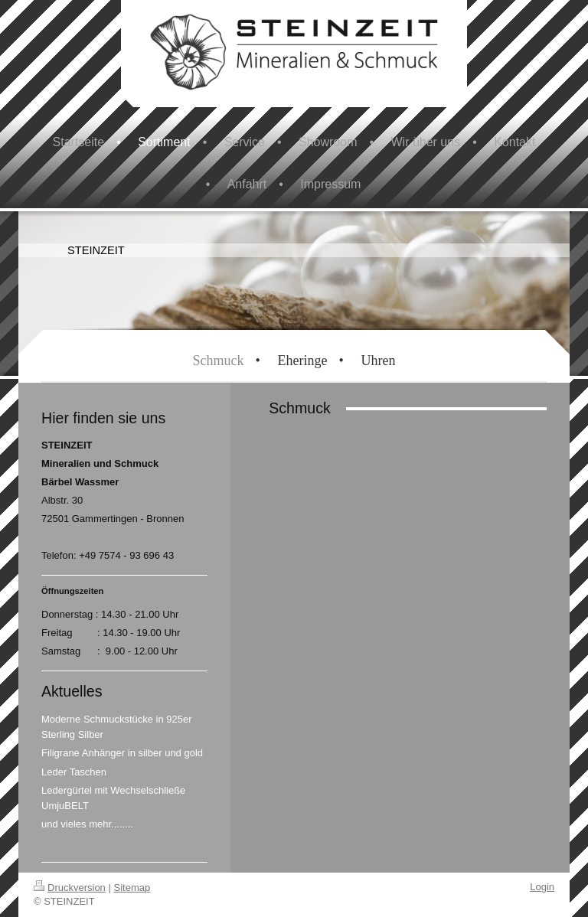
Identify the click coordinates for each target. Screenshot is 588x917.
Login (542, 887)
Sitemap (132, 888)
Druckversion (70, 888)
